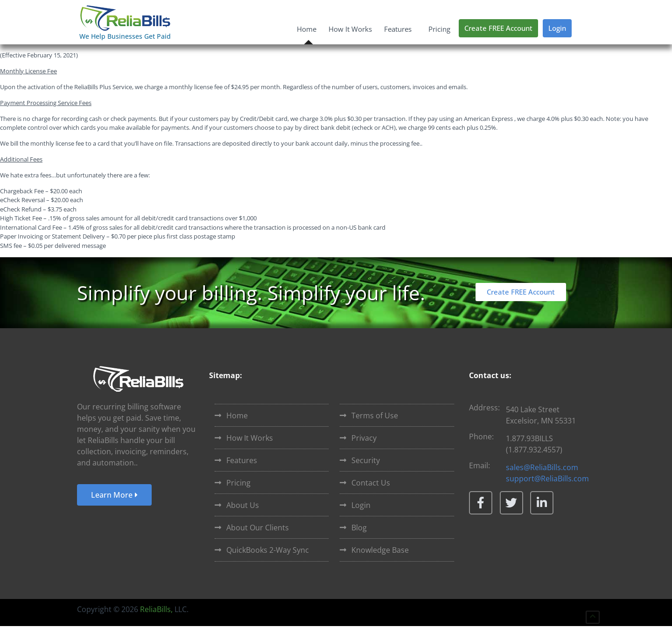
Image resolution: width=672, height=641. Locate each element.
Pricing (439, 29)
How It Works (350, 29)
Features (400, 29)
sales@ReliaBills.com (542, 482)
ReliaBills (155, 624)
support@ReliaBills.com (547, 493)
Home (307, 29)
